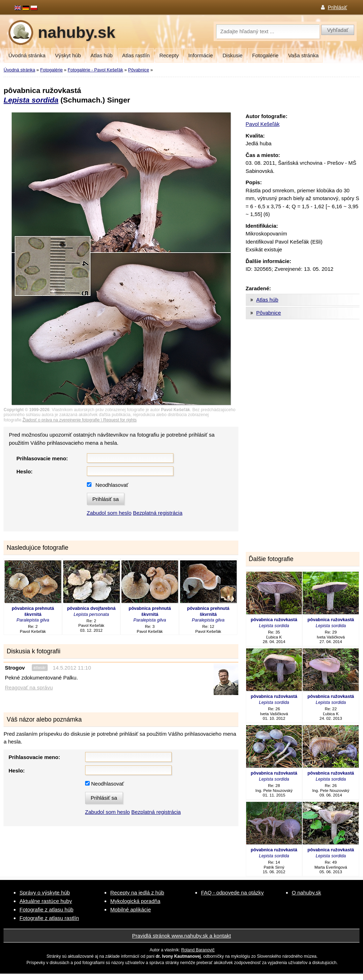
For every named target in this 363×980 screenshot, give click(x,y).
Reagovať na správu (29, 687)
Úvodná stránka (27, 55)
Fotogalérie (265, 55)
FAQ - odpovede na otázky (232, 892)
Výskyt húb (68, 55)
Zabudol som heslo (109, 513)
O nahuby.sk (306, 892)
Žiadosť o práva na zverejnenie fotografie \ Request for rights (80, 420)
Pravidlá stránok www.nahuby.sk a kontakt (181, 936)
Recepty (169, 55)
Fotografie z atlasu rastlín (49, 918)
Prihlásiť (337, 7)
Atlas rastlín (136, 55)
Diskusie (233, 55)
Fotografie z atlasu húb (46, 909)
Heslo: (24, 471)
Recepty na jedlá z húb (137, 892)
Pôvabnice (139, 70)
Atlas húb (102, 55)
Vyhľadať (338, 30)
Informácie (201, 55)
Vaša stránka (303, 55)
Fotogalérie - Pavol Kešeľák (96, 70)
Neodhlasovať (112, 485)
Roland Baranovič (198, 950)
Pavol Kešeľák (263, 124)
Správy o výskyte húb (45, 892)
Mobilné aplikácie (130, 909)
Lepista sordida (31, 100)
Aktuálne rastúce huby (46, 901)
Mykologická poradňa (135, 901)
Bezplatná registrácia (157, 513)
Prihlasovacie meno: (42, 458)
